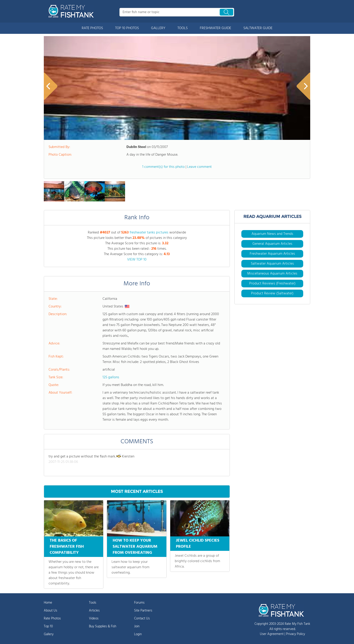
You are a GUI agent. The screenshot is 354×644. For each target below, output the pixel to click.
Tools (93, 603)
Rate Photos (52, 619)
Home (48, 603)
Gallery (49, 634)
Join (137, 626)
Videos (94, 619)
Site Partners (143, 611)
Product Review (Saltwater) (272, 293)
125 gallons (111, 377)
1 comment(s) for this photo (163, 167)
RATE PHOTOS (92, 28)
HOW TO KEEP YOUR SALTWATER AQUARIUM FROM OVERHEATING (135, 547)
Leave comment (199, 167)
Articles (94, 611)
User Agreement (272, 634)
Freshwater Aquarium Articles (272, 254)
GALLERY (158, 28)
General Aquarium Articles (272, 244)
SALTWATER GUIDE (258, 28)
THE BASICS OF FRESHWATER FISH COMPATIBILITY (67, 547)
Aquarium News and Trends (272, 234)
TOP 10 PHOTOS (127, 28)
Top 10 (48, 626)
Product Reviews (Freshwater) (272, 284)
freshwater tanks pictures (149, 233)
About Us (50, 611)
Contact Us (142, 619)
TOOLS (183, 28)
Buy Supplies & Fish (103, 626)
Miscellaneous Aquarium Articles (272, 274)
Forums (139, 603)
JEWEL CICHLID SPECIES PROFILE (198, 544)
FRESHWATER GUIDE (215, 28)
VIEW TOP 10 (137, 260)
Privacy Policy (296, 634)
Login (138, 634)
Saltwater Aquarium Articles (272, 264)
